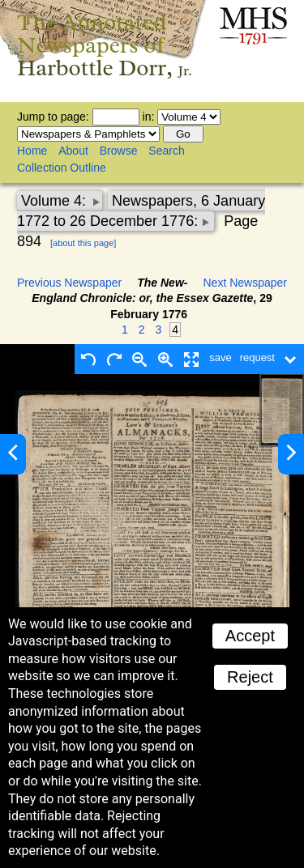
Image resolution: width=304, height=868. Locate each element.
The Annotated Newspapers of (105, 45)
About (73, 151)
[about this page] (83, 243)
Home (32, 151)
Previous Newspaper (69, 283)
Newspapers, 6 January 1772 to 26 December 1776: (141, 211)
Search (166, 151)
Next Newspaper (246, 283)
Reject (250, 677)
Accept (250, 636)
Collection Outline (62, 168)
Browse (119, 151)
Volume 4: (56, 201)
